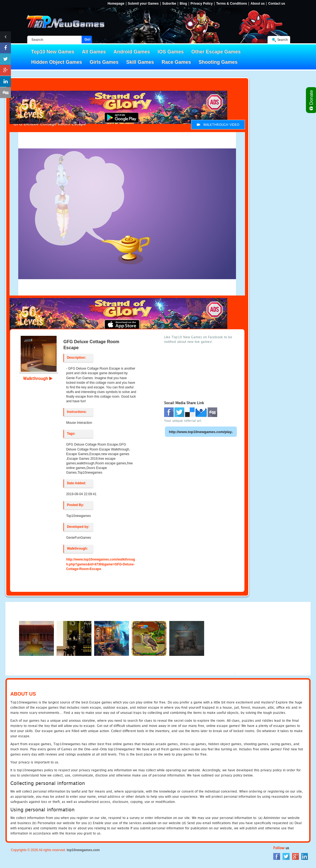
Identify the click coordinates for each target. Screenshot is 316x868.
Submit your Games (143, 4)
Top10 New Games (53, 52)
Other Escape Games (216, 52)
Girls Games (104, 62)
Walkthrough (38, 378)
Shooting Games (218, 62)
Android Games (132, 52)
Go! (88, 39)
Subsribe (169, 4)
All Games (94, 52)
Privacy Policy (202, 4)
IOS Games (171, 52)
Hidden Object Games (57, 62)
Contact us (277, 4)
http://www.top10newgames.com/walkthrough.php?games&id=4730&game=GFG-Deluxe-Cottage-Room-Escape (101, 564)
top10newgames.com (83, 850)
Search (283, 40)
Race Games (176, 62)
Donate (312, 100)
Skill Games (140, 62)
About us (257, 4)
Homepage (116, 4)
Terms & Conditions (231, 4)
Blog (183, 4)
